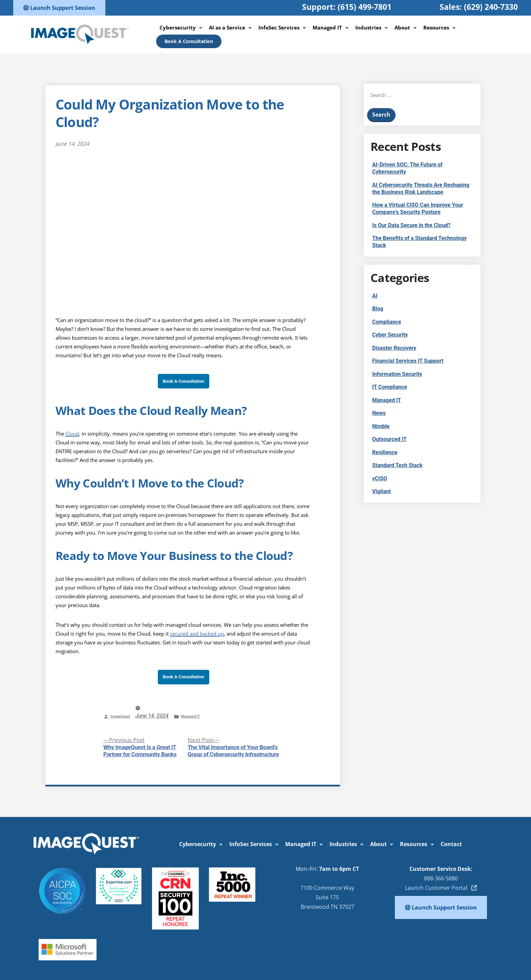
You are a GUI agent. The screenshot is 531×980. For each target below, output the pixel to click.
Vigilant (381, 491)
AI (375, 296)
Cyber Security (390, 335)
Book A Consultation (189, 41)
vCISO (380, 478)
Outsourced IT (389, 439)
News (379, 413)
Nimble (381, 426)
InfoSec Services (279, 27)
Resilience (385, 452)
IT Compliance (390, 387)
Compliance (387, 322)
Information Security (397, 374)
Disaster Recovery (394, 348)
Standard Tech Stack (397, 465)
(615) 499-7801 (365, 7)
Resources (436, 27)
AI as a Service (227, 27)
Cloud (72, 434)
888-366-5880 (441, 878)
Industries (368, 27)
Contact (451, 844)
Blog (378, 309)
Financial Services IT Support (408, 361)
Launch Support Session (59, 8)
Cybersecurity (178, 27)
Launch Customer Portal (441, 888)
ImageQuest (120, 716)
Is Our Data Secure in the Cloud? (411, 225)
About (402, 27)
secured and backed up (197, 634)
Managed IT (327, 27)
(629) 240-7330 (491, 7)
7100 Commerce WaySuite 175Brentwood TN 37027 (327, 897)
